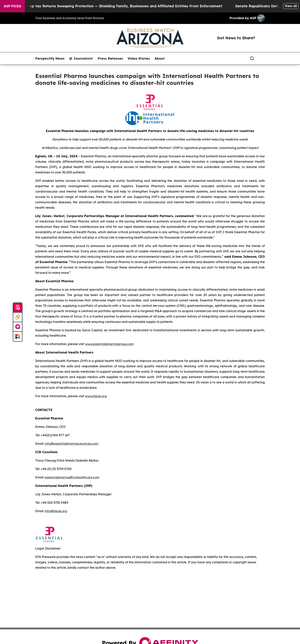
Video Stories (139, 58)
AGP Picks (12, 6)
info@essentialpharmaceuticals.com (72, 444)
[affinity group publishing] (18, 327)
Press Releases (110, 58)
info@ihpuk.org (56, 511)
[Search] (252, 58)
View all (291, 6)
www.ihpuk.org (96, 396)
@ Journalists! (81, 58)
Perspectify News (50, 58)
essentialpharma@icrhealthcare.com (72, 477)
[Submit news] (18, 308)
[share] (262, 58)
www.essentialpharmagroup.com (109, 344)
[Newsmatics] (18, 336)
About (160, 58)
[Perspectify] (18, 317)
